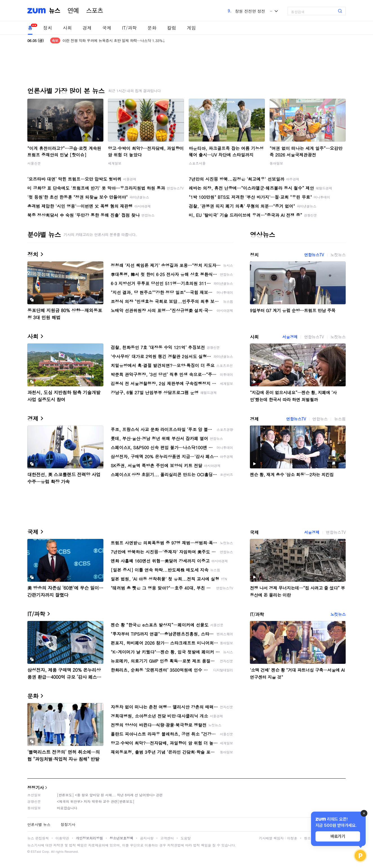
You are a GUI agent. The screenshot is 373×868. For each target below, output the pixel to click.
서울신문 (34, 163)
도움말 (186, 838)
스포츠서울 (197, 163)
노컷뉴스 (338, 255)
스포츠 (95, 11)
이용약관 (62, 838)
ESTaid (36, 852)
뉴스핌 (340, 419)
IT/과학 (129, 28)
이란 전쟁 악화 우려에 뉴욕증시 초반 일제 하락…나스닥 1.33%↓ (114, 40)
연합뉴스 (320, 419)
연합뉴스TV (314, 255)
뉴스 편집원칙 (38, 838)
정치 (48, 28)
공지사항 (147, 838)
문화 (152, 28)
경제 (87, 28)
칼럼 (172, 28)
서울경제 (290, 337)
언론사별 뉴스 (39, 824)
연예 (73, 11)
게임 (191, 28)
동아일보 (276, 163)
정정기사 (35, 787)
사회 (67, 28)
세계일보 (115, 163)
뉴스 (55, 11)
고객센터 (167, 838)
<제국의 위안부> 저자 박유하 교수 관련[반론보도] (96, 801)
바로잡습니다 (67, 808)
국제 (107, 28)
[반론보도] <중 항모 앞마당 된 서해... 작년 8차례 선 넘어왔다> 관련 (110, 795)
